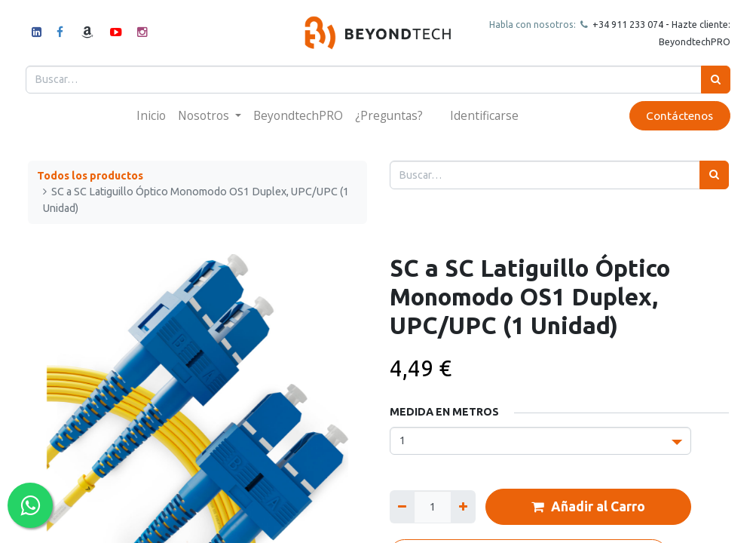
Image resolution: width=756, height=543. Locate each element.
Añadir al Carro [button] (588, 507)
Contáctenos (678, 116)
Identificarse (484, 115)
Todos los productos (90, 176)
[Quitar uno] (402, 506)
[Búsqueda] (714, 80)
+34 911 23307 (623, 24)
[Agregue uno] (463, 506)
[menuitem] (151, 116)
